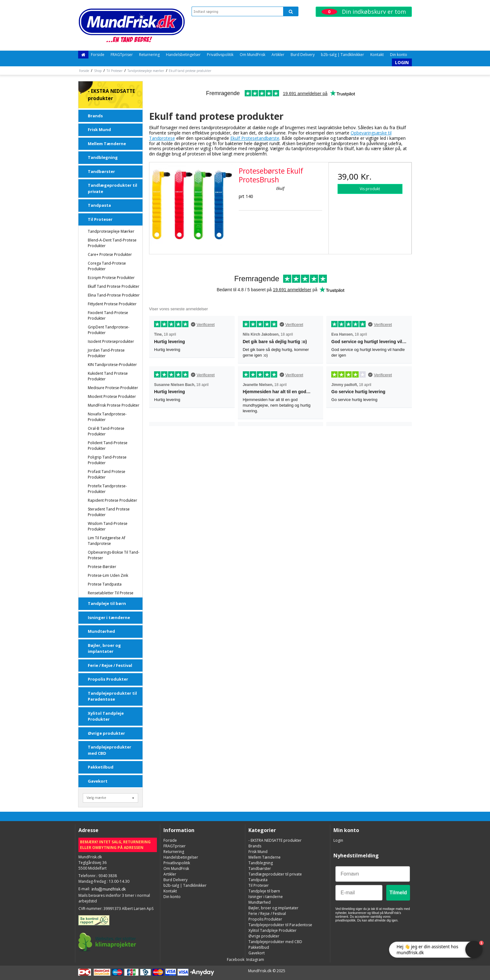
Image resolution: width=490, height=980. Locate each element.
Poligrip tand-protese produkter (107, 460)
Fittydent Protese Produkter (112, 304)
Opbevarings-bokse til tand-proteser (114, 555)
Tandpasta (99, 205)
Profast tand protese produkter (107, 474)
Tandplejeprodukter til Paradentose (112, 696)
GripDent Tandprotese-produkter (109, 330)
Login (402, 62)
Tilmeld (398, 893)
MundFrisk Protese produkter (114, 405)
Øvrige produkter (106, 733)
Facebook (235, 960)
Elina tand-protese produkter (114, 295)
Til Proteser (100, 219)
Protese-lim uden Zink (108, 575)
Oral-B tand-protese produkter (106, 431)
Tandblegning (103, 157)
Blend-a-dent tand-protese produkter (112, 243)
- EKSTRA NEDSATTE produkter (111, 95)
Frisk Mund (99, 129)
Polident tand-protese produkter (108, 446)
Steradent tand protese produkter (109, 512)
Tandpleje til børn (107, 603)
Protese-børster (102, 567)
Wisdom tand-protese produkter (108, 526)
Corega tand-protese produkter (107, 266)
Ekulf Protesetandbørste (255, 138)
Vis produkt (370, 189)
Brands (95, 116)
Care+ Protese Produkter (110, 254)
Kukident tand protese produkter (108, 376)
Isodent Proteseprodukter (111, 341)
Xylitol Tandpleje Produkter (106, 716)
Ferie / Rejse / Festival (110, 665)
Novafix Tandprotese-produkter (107, 417)
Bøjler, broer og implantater (104, 648)
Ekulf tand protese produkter (114, 286)
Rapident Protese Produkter (112, 500)
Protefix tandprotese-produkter (107, 489)
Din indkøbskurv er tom (364, 12)
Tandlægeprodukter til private (112, 188)
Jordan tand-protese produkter (106, 353)
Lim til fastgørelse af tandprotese (107, 541)
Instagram (255, 960)
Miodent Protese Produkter (112, 396)
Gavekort (98, 781)
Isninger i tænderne (109, 617)
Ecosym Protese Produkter (111, 278)
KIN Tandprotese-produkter (112, 365)
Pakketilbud (101, 767)
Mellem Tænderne (107, 144)
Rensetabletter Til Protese (111, 593)
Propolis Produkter (108, 679)
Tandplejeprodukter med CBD (110, 750)
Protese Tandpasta (105, 584)
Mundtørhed (101, 631)
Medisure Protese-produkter (113, 388)
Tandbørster (101, 171)
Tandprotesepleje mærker (111, 231)
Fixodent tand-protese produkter (108, 315)
